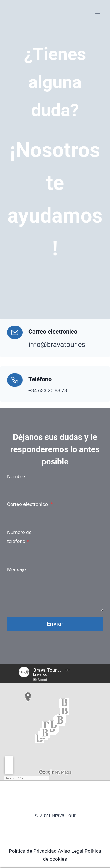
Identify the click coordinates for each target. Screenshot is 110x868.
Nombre (16, 476)
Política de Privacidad (33, 851)
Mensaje (16, 569)
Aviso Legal (71, 851)
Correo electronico (30, 504)
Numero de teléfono (19, 537)
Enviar (55, 624)
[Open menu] (98, 13)
